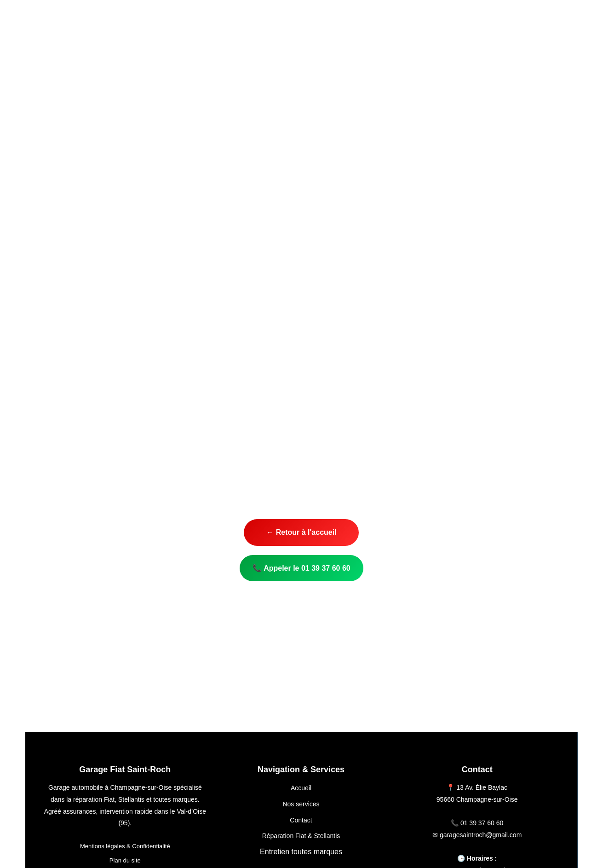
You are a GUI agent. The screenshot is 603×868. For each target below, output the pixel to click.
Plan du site (125, 860)
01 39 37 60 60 (482, 823)
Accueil (301, 788)
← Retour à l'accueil (301, 532)
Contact (301, 820)
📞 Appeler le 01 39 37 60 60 (301, 568)
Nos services (301, 804)
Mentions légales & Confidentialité (125, 846)
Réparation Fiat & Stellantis (301, 836)
